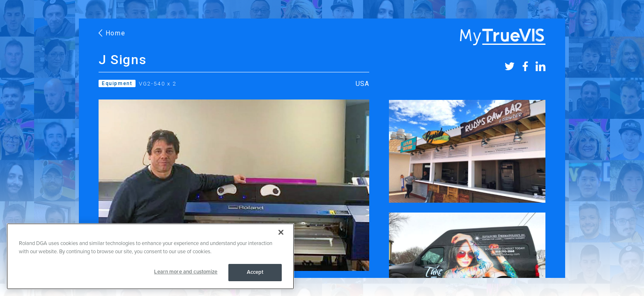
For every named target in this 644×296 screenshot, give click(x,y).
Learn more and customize (186, 272)
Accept (255, 272)
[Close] (281, 232)
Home (112, 33)
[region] (150, 256)
